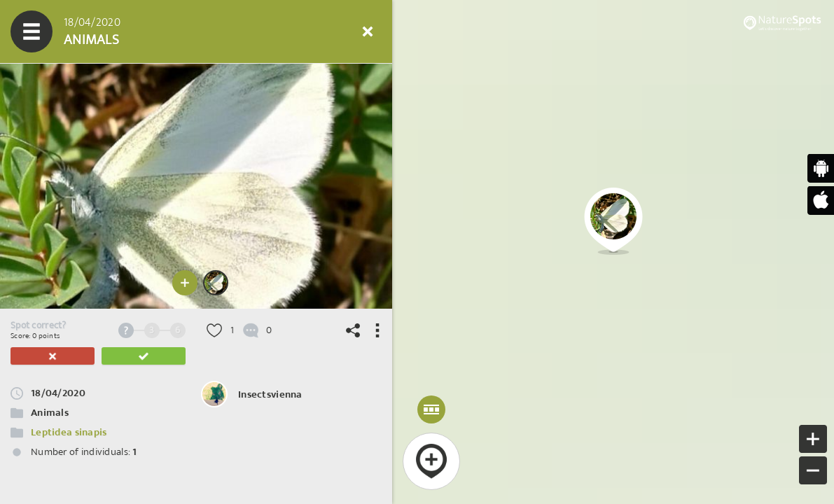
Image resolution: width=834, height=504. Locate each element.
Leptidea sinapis (69, 432)
